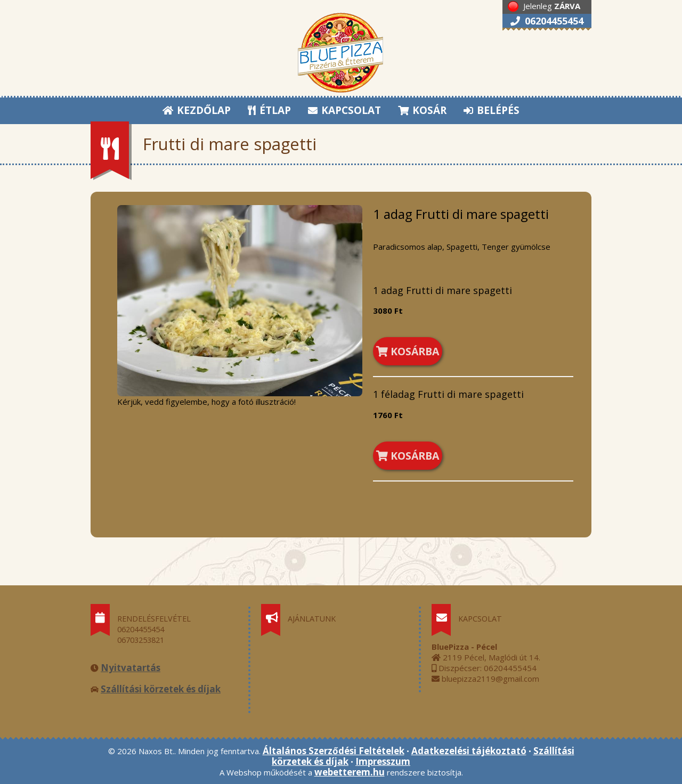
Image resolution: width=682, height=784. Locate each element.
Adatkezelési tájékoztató (469, 751)
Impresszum (383, 761)
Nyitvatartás (131, 668)
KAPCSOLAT (344, 110)
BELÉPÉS (492, 110)
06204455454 (547, 21)
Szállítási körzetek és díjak (161, 689)
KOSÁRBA (408, 351)
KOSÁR (422, 110)
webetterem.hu (350, 772)
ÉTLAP (270, 110)
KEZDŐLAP (197, 110)
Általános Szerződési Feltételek (334, 751)
